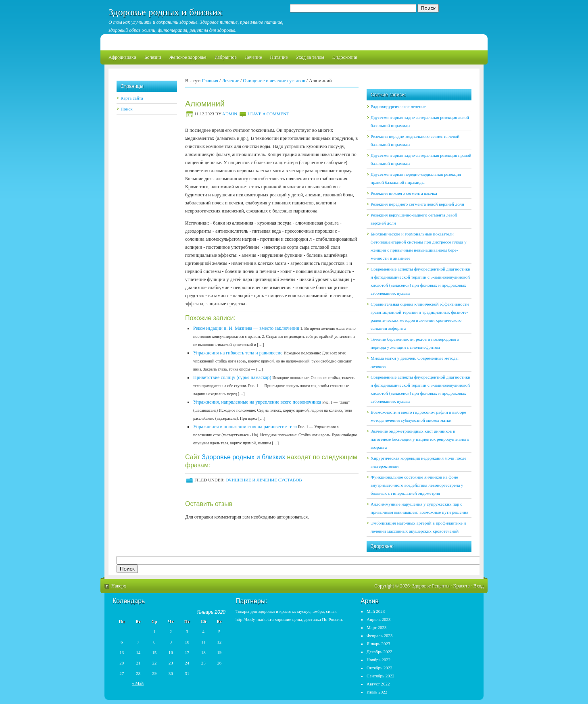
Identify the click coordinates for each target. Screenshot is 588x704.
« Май (138, 683)
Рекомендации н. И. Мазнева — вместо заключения (246, 328)
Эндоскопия (345, 57)
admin (230, 114)
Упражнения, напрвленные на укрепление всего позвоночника (257, 402)
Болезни (153, 57)
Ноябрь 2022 (378, 660)
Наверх (119, 586)
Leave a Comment (268, 114)
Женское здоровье (188, 57)
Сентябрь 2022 (381, 676)
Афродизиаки (122, 57)
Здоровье (421, 586)
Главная (210, 81)
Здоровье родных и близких (165, 12)
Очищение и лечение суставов (274, 81)
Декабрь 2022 (379, 652)
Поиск (127, 109)
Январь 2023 (378, 644)
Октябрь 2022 (379, 668)
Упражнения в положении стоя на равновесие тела (245, 427)
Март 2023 (377, 627)
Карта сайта (132, 98)
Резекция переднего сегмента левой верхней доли (417, 204)
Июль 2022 (377, 692)
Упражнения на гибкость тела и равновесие (238, 353)
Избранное (226, 57)
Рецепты (441, 586)
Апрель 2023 (378, 619)
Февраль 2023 (380, 635)
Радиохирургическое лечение (398, 106)
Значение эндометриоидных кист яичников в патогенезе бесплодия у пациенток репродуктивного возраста (420, 439)
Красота (462, 586)
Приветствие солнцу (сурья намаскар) (232, 377)
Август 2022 (378, 684)
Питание (279, 57)
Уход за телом (310, 57)
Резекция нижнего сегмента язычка (404, 193)
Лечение (253, 57)
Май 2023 (376, 611)
